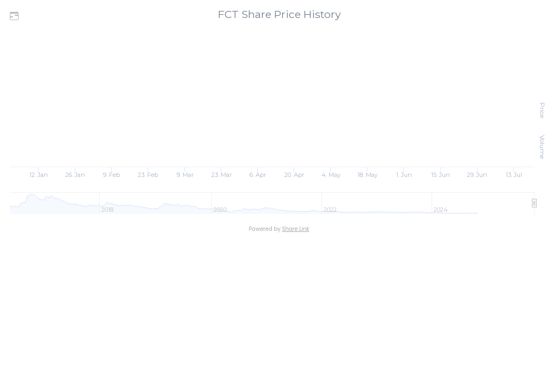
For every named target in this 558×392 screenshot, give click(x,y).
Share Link (296, 229)
